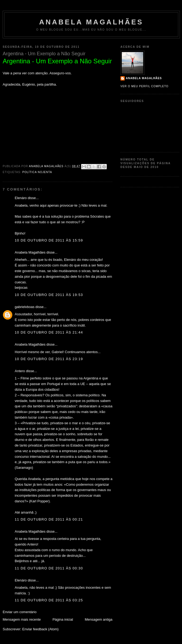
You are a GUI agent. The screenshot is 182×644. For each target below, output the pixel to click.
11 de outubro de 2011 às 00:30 (49, 568)
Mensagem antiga (99, 619)
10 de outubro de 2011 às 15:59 (49, 240)
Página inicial (63, 619)
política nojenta (37, 172)
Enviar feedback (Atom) (40, 629)
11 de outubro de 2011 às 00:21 (49, 519)
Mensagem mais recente (22, 619)
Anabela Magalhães (91, 22)
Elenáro (21, 198)
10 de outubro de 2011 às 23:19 (49, 359)
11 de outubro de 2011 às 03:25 (49, 600)
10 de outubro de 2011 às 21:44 (49, 332)
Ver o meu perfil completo (145, 86)
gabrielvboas (25, 307)
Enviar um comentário (20, 612)
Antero (20, 371)
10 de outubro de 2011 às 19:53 (49, 295)
